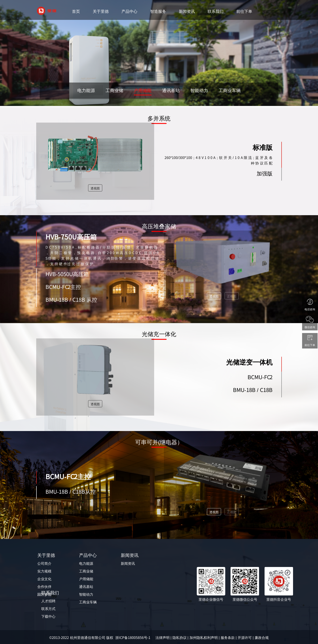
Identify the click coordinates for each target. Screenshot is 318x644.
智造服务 (158, 11)
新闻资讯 (187, 11)
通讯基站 (86, 586)
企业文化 (44, 579)
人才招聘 (48, 601)
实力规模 (44, 571)
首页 (76, 11)
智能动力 (86, 594)
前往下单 (244, 11)
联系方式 (48, 608)
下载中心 (48, 616)
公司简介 (44, 563)
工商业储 (86, 571)
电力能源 (86, 563)
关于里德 (101, 11)
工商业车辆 (88, 602)
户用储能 (86, 579)
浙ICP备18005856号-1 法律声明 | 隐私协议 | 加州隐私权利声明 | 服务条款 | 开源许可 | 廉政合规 (192, 637)
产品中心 (129, 11)
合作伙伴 (44, 586)
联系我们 (216, 11)
